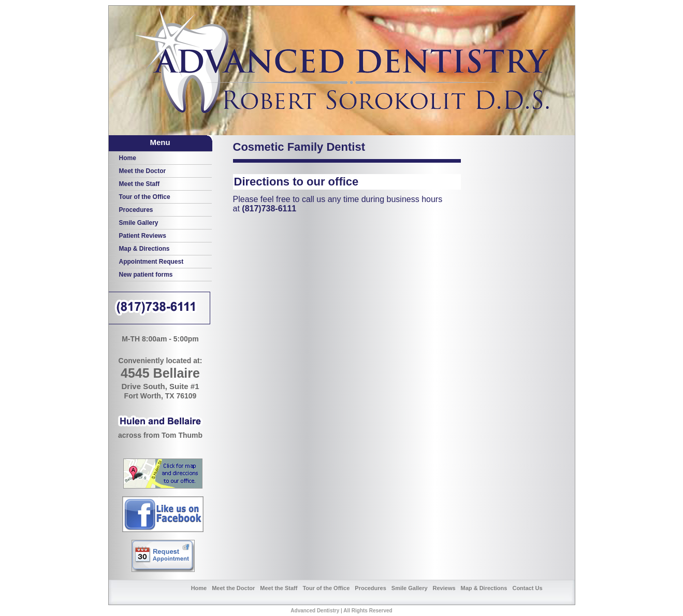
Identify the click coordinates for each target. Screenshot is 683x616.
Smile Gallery (139, 223)
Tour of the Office (145, 197)
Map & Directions (144, 249)
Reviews (444, 588)
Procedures (136, 210)
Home (128, 158)
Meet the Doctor (143, 171)
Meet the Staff (140, 184)
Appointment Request (151, 262)
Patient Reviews (143, 236)
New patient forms (146, 275)
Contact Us (527, 588)
